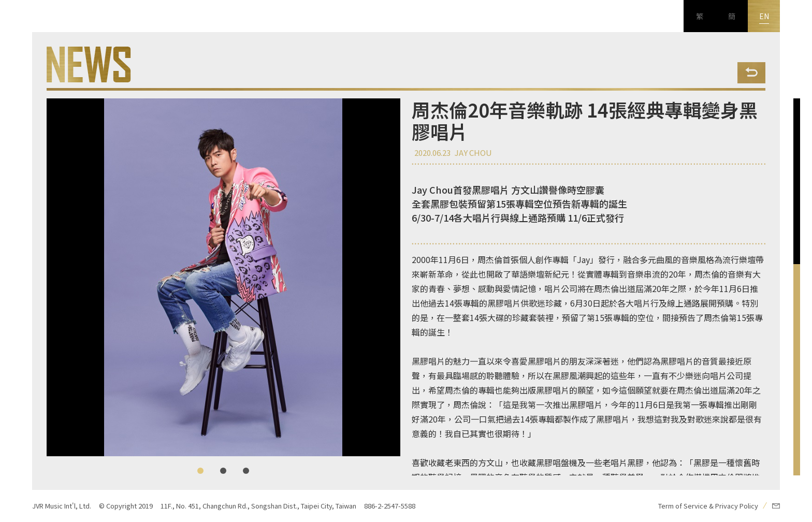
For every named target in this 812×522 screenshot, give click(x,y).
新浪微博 (16, 474)
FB (16, 410)
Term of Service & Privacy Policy (708, 506)
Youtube (16, 442)
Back (751, 73)
